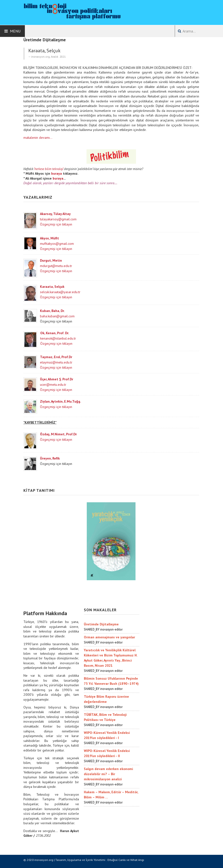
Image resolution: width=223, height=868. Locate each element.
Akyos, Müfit (49, 238)
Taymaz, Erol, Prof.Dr (56, 357)
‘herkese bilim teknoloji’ (49, 169)
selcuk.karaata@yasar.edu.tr (60, 292)
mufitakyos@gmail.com (57, 244)
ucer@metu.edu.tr (53, 385)
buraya (57, 173)
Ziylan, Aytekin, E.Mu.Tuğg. (60, 401)
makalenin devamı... (38, 138)
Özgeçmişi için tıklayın (56, 224)
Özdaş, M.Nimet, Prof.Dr (58, 434)
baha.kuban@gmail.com (57, 316)
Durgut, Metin (51, 260)
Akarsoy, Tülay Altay (55, 214)
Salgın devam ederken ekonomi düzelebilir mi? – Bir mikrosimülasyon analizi (108, 774)
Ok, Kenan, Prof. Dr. (55, 333)
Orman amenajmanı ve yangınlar (109, 637)
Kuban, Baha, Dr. (52, 311)
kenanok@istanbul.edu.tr (58, 338)
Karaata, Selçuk (52, 287)
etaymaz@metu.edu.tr (56, 362)
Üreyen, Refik (50, 458)
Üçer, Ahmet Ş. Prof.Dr (57, 379)
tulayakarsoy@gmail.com (58, 219)
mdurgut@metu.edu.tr (56, 266)
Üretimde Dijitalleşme (101, 624)
